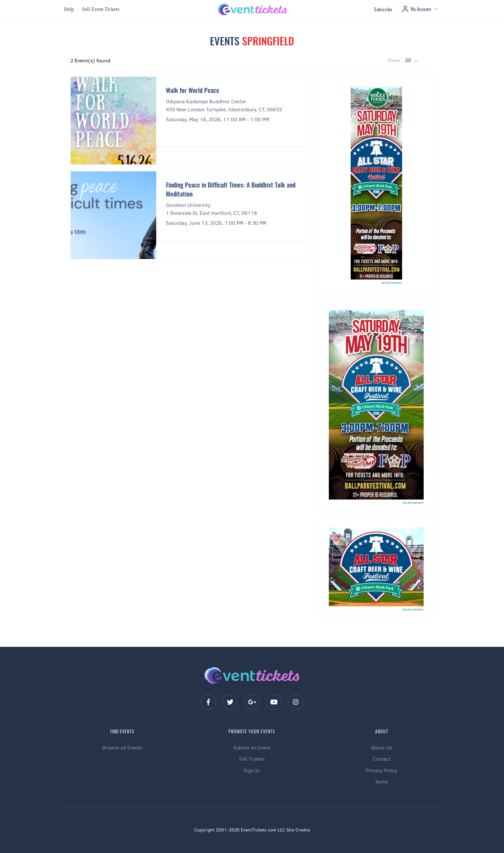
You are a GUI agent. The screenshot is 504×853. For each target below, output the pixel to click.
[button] (68, 9)
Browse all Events (122, 748)
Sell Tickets (252, 759)
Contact (382, 759)
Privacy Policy (382, 770)
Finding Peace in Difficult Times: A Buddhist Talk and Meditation (231, 190)
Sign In (252, 770)
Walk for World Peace (193, 91)
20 (409, 60)
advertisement (392, 283)
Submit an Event (252, 748)
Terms (382, 782)
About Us (382, 748)
